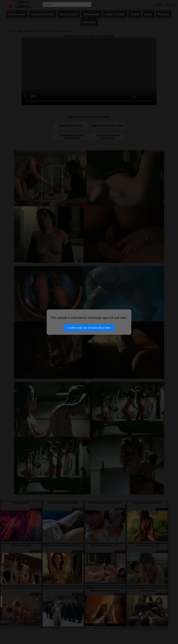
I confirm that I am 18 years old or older (89, 328)
